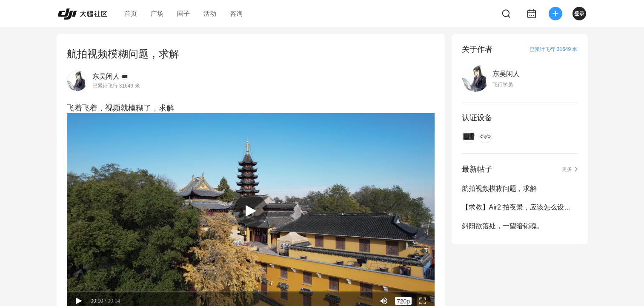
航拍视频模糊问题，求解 (499, 188)
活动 (210, 13)
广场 (157, 13)
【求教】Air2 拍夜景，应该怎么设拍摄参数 (520, 207)
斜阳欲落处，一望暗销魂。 (503, 226)
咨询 (236, 13)
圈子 (183, 13)
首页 (131, 13)
